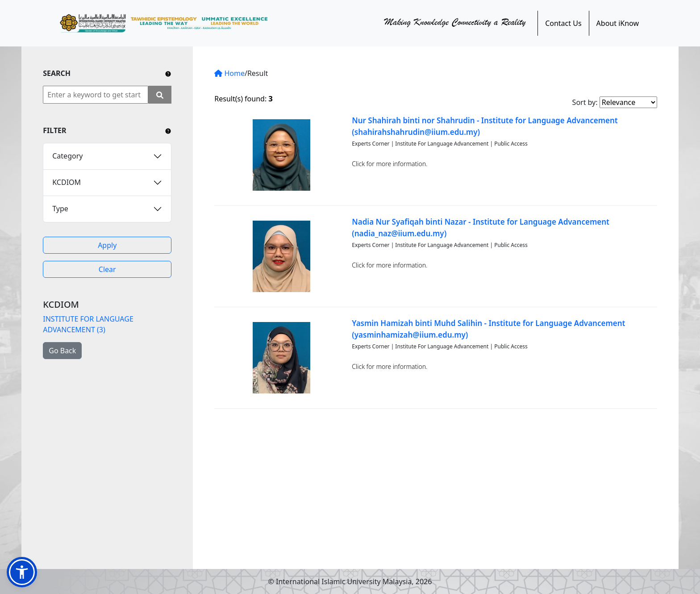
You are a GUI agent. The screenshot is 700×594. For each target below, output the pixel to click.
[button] (22, 572)
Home (229, 73)
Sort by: (585, 102)
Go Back (62, 351)
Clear (107, 269)
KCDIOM (67, 182)
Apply (107, 245)
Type (60, 209)
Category (67, 156)
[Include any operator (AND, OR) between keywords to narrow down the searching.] (168, 73)
